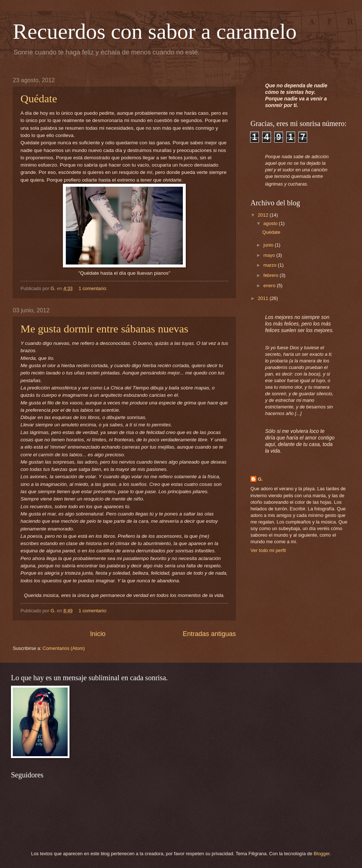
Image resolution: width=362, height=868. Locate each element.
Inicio (98, 634)
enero (270, 285)
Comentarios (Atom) (64, 648)
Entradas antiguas (209, 634)
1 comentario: (94, 288)
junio (269, 245)
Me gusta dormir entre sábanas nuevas (104, 329)
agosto (271, 223)
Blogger (322, 854)
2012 (264, 215)
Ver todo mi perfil (268, 550)
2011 (264, 298)
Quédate (39, 98)
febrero (271, 275)
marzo (270, 265)
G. (260, 479)
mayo (270, 255)
